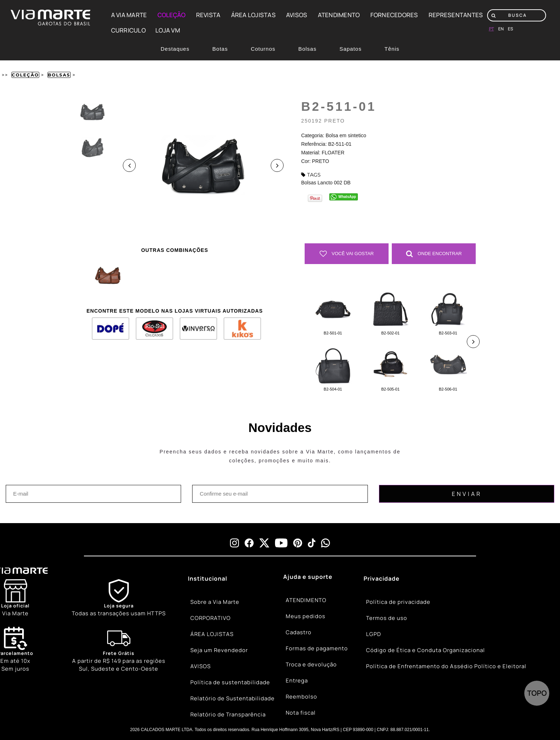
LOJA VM (168, 30)
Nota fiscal (301, 713)
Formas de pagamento (317, 648)
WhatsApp (347, 197)
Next (277, 165)
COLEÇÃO (172, 15)
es (511, 29)
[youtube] (281, 543)
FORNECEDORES (394, 15)
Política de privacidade (398, 602)
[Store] (15, 598)
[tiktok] (312, 543)
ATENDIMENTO (339, 15)
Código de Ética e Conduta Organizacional (426, 650)
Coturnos (263, 49)
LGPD (374, 634)
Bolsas (307, 49)
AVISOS (297, 15)
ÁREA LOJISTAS (253, 15)
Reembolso (301, 697)
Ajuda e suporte (308, 577)
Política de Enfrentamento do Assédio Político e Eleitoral (446, 666)
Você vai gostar (347, 254)
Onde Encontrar (434, 254)
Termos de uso (387, 618)
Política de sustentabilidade (230, 682)
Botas (220, 49)
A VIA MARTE (129, 15)
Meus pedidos (306, 616)
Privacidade (382, 578)
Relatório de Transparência (228, 714)
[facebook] (249, 543)
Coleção (25, 75)
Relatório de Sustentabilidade (232, 698)
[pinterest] (298, 543)
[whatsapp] (326, 543)
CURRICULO (128, 30)
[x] (264, 543)
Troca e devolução (311, 664)
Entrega (297, 681)
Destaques (175, 49)
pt (491, 29)
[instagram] (234, 543)
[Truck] (119, 650)
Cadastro (299, 632)
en (501, 29)
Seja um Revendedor (219, 650)
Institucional (207, 578)
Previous (129, 165)
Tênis (392, 49)
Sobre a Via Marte (215, 602)
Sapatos (350, 49)
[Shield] (119, 598)
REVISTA (208, 15)
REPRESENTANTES (456, 15)
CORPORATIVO (211, 618)
